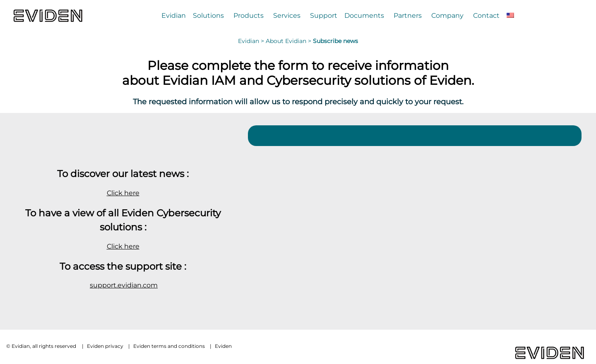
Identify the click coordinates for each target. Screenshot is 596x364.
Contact (486, 15)
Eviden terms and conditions (169, 346)
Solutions (208, 15)
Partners (408, 15)
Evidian (174, 15)
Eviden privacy (105, 346)
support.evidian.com (124, 285)
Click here (123, 193)
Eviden (223, 346)
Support (324, 15)
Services (287, 15)
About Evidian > (289, 41)
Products (249, 15)
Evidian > (252, 41)
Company (447, 15)
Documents (364, 15)
